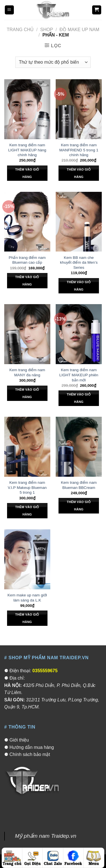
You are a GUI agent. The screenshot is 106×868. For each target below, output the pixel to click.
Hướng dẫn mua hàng (32, 747)
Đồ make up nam (80, 30)
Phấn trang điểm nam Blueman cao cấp (27, 260)
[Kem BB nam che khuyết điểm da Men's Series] (79, 222)
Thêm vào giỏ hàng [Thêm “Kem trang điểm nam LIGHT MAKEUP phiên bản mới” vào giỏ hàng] (79, 398)
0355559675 (45, 671)
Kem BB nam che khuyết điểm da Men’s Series (79, 263)
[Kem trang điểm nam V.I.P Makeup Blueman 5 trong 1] (27, 447)
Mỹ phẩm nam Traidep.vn (46, 836)
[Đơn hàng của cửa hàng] (53, 62)
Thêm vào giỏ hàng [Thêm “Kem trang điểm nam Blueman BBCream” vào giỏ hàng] (79, 506)
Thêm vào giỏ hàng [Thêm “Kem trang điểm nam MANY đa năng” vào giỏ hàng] (27, 393)
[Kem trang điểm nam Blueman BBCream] (79, 447)
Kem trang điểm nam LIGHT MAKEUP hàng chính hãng (27, 150)
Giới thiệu (19, 740)
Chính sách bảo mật (30, 754)
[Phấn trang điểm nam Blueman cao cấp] (27, 222)
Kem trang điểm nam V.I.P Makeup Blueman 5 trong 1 (27, 487)
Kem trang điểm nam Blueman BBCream (79, 485)
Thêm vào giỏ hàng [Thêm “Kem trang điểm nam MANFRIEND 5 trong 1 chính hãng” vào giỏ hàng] (79, 173)
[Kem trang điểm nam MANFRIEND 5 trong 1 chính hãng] (79, 109)
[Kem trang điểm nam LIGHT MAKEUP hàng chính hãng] (27, 109)
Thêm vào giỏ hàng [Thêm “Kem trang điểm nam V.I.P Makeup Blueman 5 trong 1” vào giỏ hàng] (27, 511)
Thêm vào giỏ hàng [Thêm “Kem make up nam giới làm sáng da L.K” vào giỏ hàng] (27, 618)
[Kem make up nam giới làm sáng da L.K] (27, 559)
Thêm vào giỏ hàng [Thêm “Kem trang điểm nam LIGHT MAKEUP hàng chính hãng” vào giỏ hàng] (27, 173)
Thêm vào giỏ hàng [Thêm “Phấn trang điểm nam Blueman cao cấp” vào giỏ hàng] (27, 281)
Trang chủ (20, 30)
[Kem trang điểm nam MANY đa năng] (27, 334)
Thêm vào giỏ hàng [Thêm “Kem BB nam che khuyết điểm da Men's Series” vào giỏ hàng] (79, 286)
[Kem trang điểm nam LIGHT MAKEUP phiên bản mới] (79, 334)
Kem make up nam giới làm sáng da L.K (27, 598)
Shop (46, 30)
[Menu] (9, 10)
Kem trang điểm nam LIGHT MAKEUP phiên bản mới (79, 375)
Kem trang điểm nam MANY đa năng (27, 372)
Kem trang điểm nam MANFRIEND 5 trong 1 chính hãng (79, 150)
